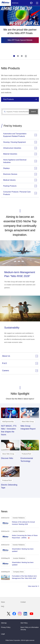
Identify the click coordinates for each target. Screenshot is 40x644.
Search (33, 112)
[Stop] (26, 56)
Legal (3, 634)
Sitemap (4, 623)
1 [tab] (14, 56)
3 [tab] (22, 56)
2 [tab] (18, 56)
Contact (23, 602)
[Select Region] (31, 3)
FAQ (3, 606)
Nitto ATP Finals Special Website (20, 40)
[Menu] (37, 3)
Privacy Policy (6, 627)
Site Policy (24, 623)
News (3, 602)
